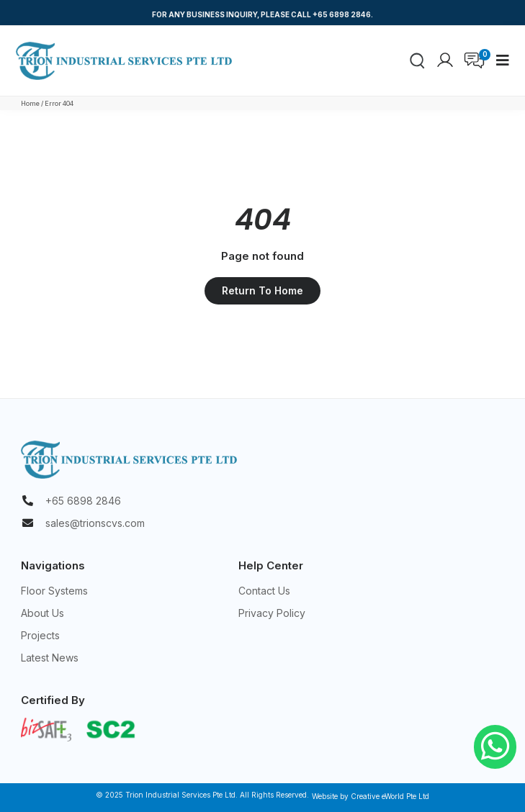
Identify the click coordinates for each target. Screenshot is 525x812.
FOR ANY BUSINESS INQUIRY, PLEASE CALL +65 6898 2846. (262, 14)
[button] (503, 60)
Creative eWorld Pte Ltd (390, 796)
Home (30, 103)
